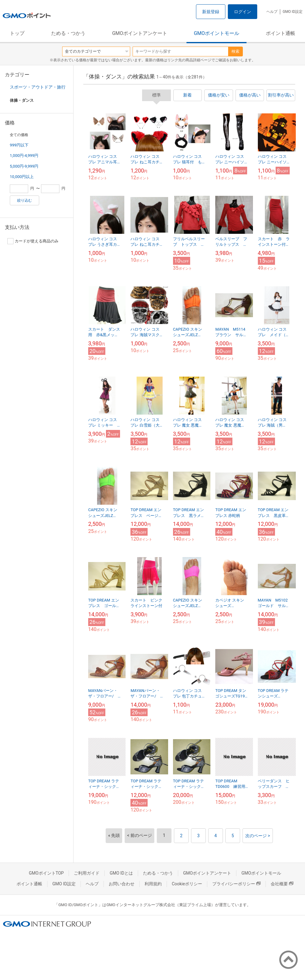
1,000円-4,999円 (24, 156)
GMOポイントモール (217, 33)
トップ (17, 33)
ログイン (243, 12)
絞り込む (24, 200)
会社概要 (282, 884)
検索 (235, 51)
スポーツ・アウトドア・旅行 (38, 87)
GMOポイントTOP (46, 873)
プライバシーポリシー (236, 884)
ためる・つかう (68, 33)
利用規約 (153, 884)
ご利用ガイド (87, 873)
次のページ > (258, 836)
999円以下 (19, 145)
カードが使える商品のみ (33, 241)
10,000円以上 (22, 177)
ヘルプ (272, 12)
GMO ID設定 (293, 12)
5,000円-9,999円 (24, 166)
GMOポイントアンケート (140, 33)
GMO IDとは (121, 873)
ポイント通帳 (281, 33)
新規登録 (211, 12)
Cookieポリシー (187, 884)
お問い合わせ (122, 884)
